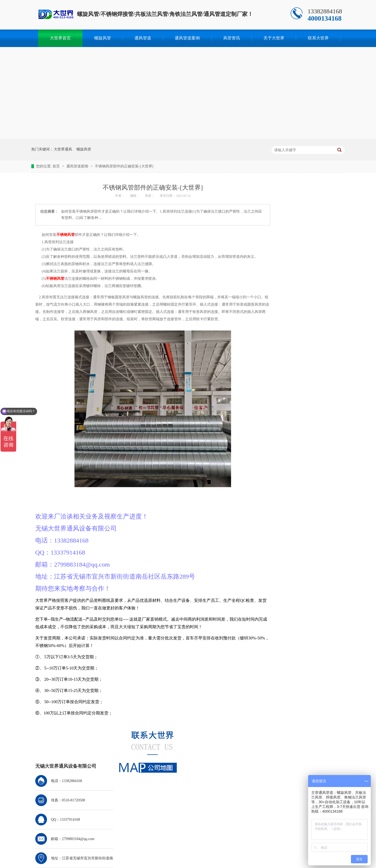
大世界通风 (63, 149)
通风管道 (143, 38)
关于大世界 (274, 38)
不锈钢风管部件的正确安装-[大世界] (124, 166)
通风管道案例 (187, 38)
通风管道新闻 (78, 166)
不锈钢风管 (66, 235)
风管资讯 (232, 38)
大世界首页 (60, 38)
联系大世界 (318, 38)
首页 (57, 166)
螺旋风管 (103, 38)
